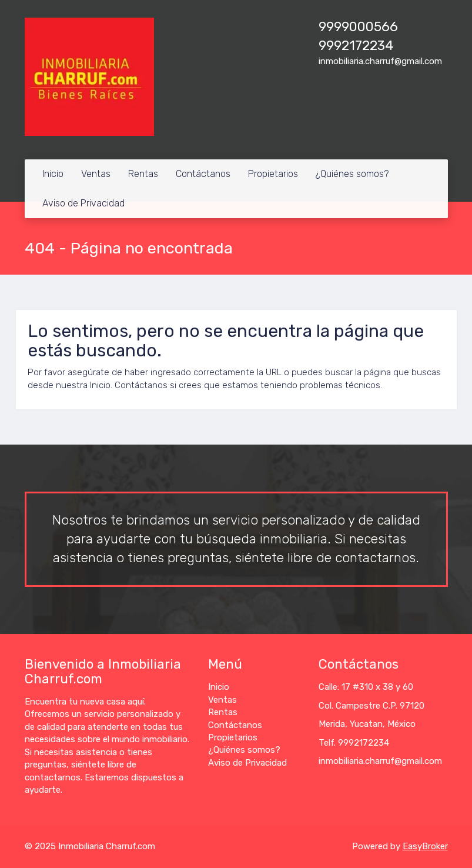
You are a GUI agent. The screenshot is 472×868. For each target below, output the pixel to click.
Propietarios (273, 174)
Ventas (96, 174)
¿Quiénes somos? (352, 174)
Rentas (143, 174)
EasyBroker (425, 846)
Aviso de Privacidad (83, 203)
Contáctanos (203, 174)
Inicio (53, 174)
